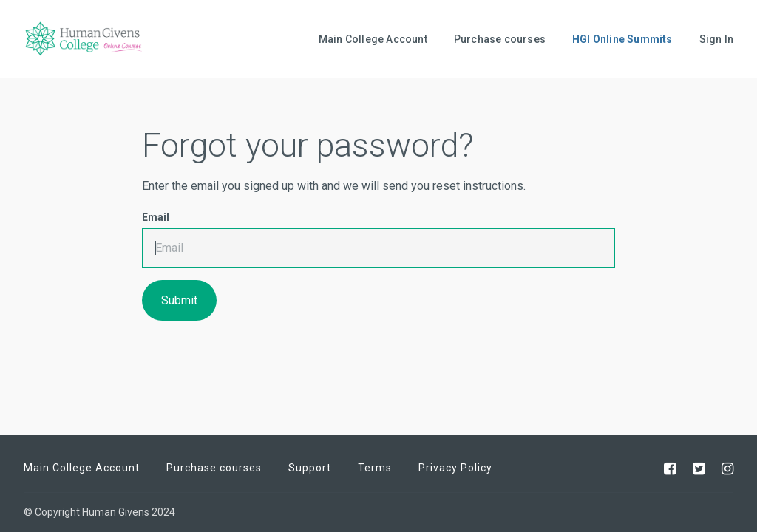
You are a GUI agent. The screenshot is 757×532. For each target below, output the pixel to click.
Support (310, 468)
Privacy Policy (455, 468)
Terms (375, 468)
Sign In (716, 39)
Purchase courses (500, 39)
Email (156, 217)
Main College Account (373, 39)
